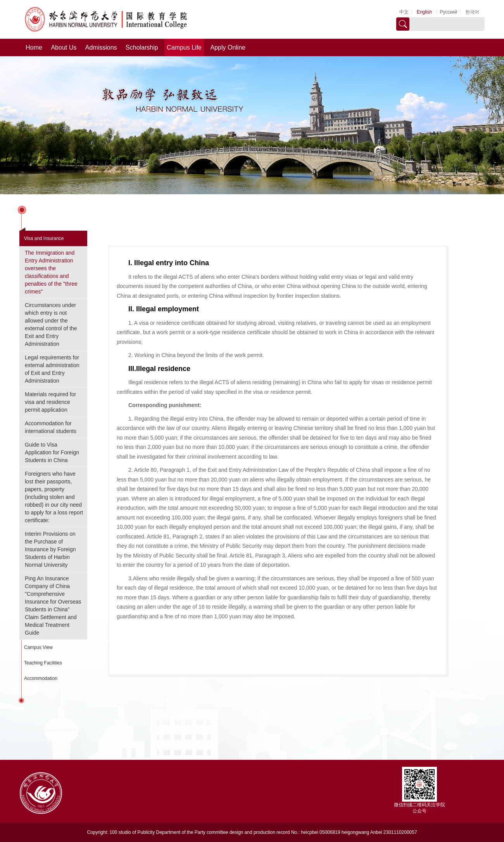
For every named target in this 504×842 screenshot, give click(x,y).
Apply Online (228, 47)
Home (34, 47)
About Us (64, 47)
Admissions (101, 47)
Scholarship (142, 47)
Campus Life (184, 47)
